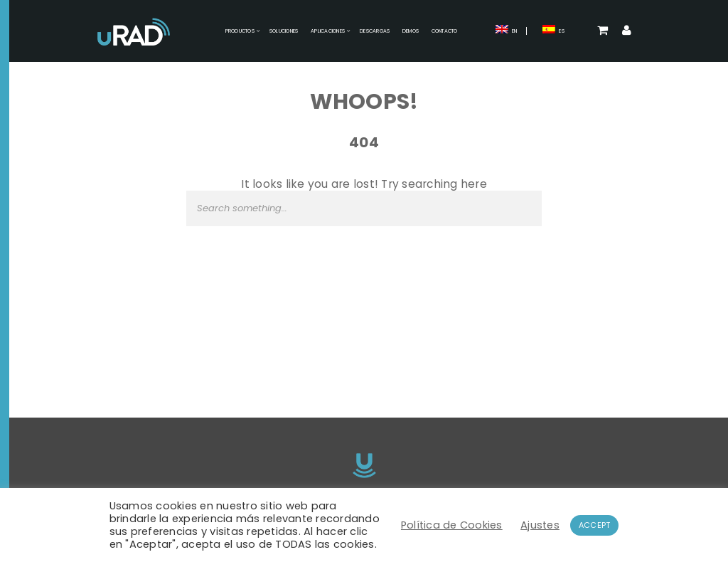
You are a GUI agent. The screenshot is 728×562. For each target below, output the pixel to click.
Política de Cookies (452, 525)
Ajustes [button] (540, 525)
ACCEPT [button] (595, 525)
